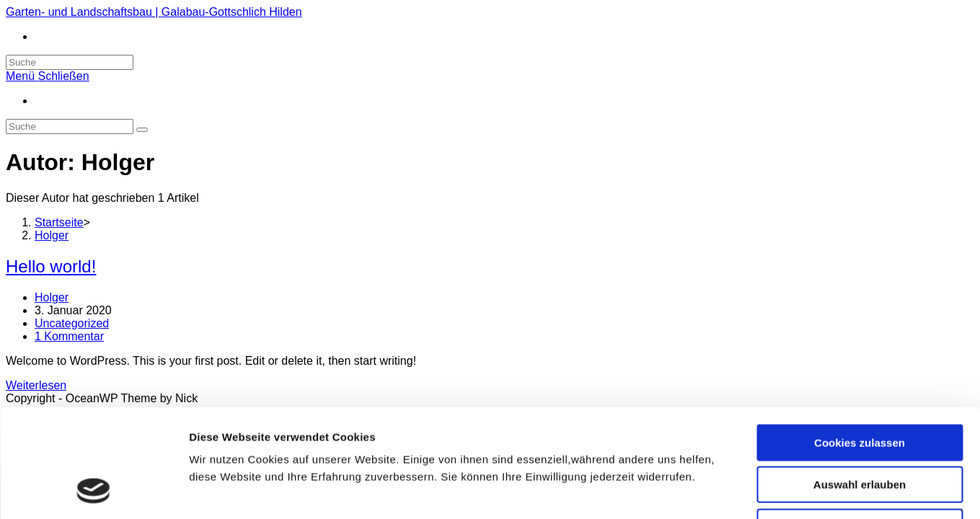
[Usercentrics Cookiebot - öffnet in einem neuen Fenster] (93, 491)
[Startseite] (59, 222)
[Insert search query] (70, 127)
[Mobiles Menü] (48, 76)
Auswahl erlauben (860, 385)
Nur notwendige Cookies (860, 427)
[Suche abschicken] (142, 130)
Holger (52, 297)
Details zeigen (767, 491)
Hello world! (51, 266)
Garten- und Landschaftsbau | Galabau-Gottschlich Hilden (154, 12)
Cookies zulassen (860, 343)
